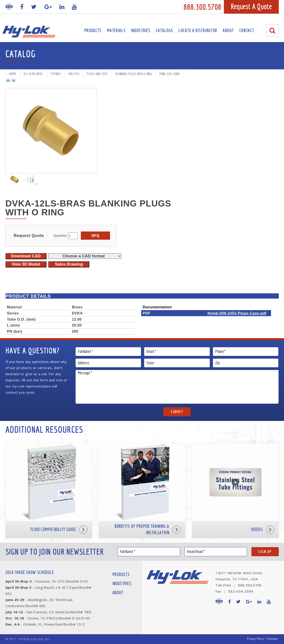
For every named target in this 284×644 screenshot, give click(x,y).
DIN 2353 (74, 74)
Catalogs (164, 30)
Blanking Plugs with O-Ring (134, 74)
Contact (247, 30)
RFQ (95, 236)
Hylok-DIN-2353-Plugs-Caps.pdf (237, 313)
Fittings (56, 74)
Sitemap (272, 639)
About (228, 30)
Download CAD (26, 256)
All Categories (33, 74)
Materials (116, 30)
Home (13, 74)
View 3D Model (26, 264)
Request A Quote (251, 6)
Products (93, 30)
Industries (141, 30)
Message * (177, 387)
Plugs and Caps (97, 74)
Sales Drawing (69, 264)
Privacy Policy (255, 639)
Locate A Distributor (198, 30)
